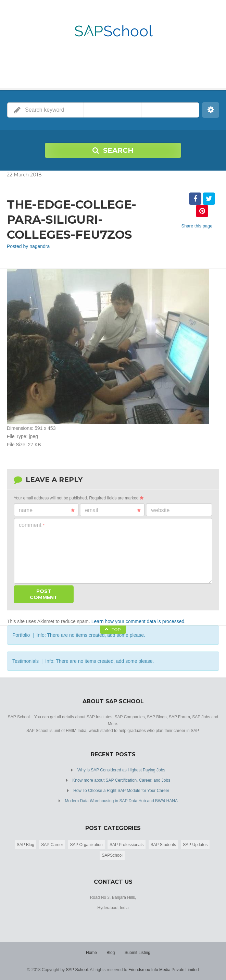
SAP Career (52, 845)
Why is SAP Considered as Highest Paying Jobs (121, 770)
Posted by (28, 246)
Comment (32, 525)
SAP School (77, 970)
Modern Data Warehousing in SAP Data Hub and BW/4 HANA (121, 801)
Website (160, 510)
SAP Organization (86, 845)
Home (91, 953)
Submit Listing (137, 953)
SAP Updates (195, 845)
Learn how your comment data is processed (138, 621)
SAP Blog (26, 845)
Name (47, 510)
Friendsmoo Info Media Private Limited (164, 970)
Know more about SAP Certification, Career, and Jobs (121, 780)
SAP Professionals (127, 845)
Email (113, 510)
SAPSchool (112, 855)
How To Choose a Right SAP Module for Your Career (121, 791)
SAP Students (164, 845)
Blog (111, 953)
